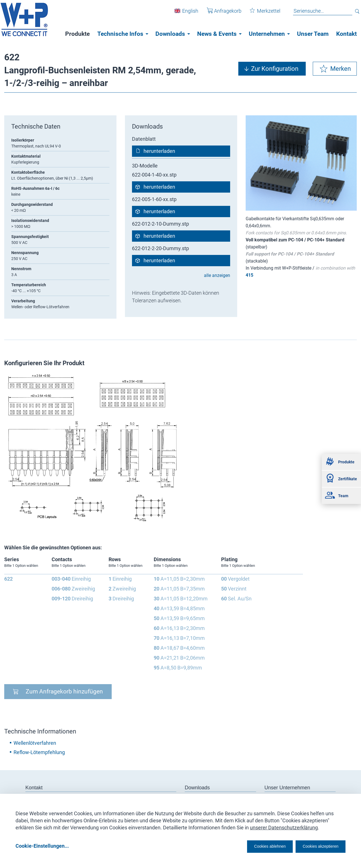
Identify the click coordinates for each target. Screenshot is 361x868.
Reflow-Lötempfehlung (39, 752)
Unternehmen (267, 34)
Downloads (170, 34)
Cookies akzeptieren (315, 846)
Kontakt (346, 34)
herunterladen (159, 151)
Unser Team (313, 34)
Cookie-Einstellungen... (42, 846)
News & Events (217, 34)
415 (249, 275)
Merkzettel (261, 14)
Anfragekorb (220, 14)
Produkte (77, 34)
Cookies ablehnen (252, 846)
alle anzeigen (217, 275)
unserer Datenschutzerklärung (284, 826)
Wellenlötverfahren (35, 743)
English (186, 14)
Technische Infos (120, 34)
